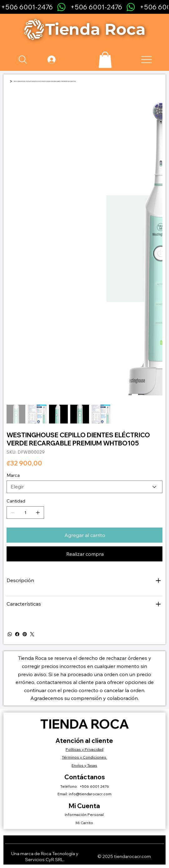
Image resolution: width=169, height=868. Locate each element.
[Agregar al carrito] (84, 535)
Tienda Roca (85, 724)
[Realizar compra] (84, 554)
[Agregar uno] (38, 513)
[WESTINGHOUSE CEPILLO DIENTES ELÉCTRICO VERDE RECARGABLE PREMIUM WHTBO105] (45, 81)
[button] (105, 60)
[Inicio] (7, 81)
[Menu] (147, 60)
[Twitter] (32, 634)
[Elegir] (84, 487)
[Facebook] (17, 634)
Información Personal (85, 815)
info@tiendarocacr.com (90, 794)
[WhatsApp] (10, 634)
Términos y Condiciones (84, 757)
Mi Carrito (84, 823)
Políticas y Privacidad (84, 749)
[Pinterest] (25, 634)
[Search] (23, 60)
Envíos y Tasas (84, 765)
